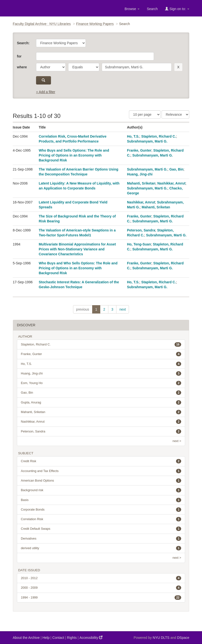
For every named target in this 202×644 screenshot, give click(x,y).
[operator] (84, 67)
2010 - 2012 (101, 578)
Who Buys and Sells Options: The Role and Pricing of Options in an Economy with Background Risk (74, 155)
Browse (132, 9)
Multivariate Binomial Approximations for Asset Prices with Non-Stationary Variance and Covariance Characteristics (77, 249)
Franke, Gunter (139, 150)
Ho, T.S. (133, 136)
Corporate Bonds (101, 510)
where (22, 67)
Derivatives (101, 539)
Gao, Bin (177, 169)
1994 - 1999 (101, 598)
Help (46, 638)
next (123, 309)
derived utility (101, 548)
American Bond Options (101, 481)
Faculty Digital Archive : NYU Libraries (42, 24)
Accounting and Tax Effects (101, 471)
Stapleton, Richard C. (159, 136)
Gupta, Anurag (101, 402)
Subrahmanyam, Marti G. (147, 141)
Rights (72, 638)
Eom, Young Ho (101, 383)
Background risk (101, 490)
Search (152, 9)
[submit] (44, 80)
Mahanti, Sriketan (141, 183)
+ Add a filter (46, 92)
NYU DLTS (161, 638)
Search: (23, 43)
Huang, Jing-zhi (140, 174)
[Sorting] (175, 114)
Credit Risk (101, 461)
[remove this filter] (178, 67)
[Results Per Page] (145, 114)
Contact (58, 638)
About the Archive (26, 638)
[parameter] (51, 67)
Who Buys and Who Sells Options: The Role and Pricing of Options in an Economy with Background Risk (78, 268)
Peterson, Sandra (141, 230)
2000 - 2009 (101, 588)
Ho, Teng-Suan (139, 244)
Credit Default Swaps (101, 529)
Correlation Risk (101, 519)
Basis (101, 500)
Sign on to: (177, 9)
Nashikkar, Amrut (171, 183)
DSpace (183, 638)
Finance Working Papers (95, 24)
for (19, 56)
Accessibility (91, 637)
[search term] (137, 67)
